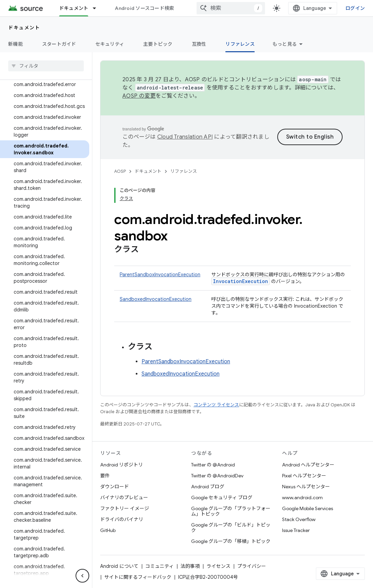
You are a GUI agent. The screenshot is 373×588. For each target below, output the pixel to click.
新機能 (16, 44)
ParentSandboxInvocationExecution (160, 275)
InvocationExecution (241, 281)
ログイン (355, 8)
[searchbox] (46, 66)
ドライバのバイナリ (122, 519)
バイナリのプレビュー (124, 498)
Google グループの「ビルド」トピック (231, 528)
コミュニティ (159, 566)
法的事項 (190, 566)
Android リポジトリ (122, 465)
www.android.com (302, 498)
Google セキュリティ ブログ (222, 498)
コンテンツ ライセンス (216, 405)
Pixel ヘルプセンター (304, 476)
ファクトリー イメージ (125, 508)
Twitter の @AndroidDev (217, 476)
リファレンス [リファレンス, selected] (240, 44)
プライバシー (252, 566)
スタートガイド (59, 44)
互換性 (199, 44)
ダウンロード (115, 487)
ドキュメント (24, 28)
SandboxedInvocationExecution (156, 299)
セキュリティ (110, 44)
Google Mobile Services (308, 508)
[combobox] (231, 8)
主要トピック (158, 44)
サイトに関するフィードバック (138, 577)
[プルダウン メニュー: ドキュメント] (97, 8)
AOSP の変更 (139, 96)
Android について (119, 566)
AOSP (120, 171)
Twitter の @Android (213, 465)
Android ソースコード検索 (144, 8)
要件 (105, 476)
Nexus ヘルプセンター (306, 487)
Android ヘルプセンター (308, 465)
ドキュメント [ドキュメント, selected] (74, 8)
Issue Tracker (296, 530)
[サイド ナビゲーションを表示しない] (82, 576)
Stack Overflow (299, 519)
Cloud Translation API (185, 137)
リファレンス (184, 171)
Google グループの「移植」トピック (231, 541)
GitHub (108, 530)
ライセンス (218, 566)
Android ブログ (208, 487)
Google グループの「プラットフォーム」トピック (231, 511)
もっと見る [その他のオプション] (285, 44)
